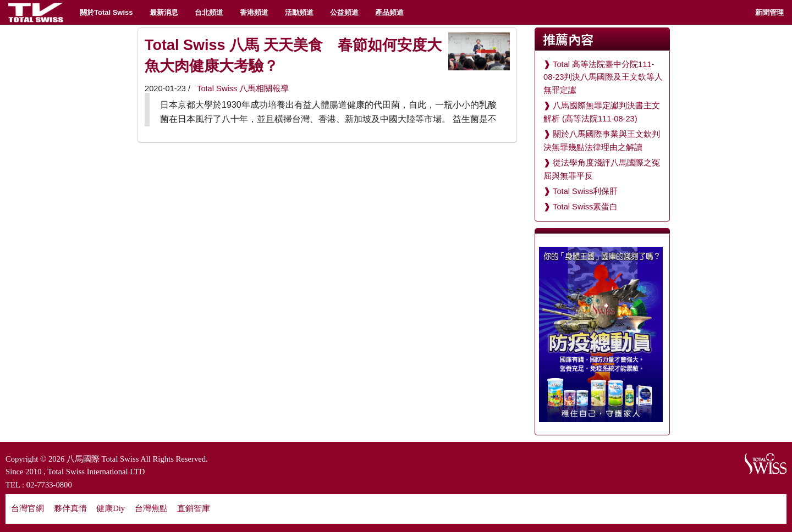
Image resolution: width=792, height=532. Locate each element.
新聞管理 (769, 12)
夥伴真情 (70, 508)
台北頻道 (209, 12)
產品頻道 (389, 12)
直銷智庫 (194, 508)
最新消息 (164, 12)
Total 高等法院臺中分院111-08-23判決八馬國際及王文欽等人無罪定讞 (603, 77)
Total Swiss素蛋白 (585, 207)
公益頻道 (344, 12)
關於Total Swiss (106, 12)
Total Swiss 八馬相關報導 (242, 88)
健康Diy (111, 508)
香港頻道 (254, 12)
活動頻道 (299, 12)
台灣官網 (28, 508)
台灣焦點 (151, 508)
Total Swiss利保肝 (585, 191)
